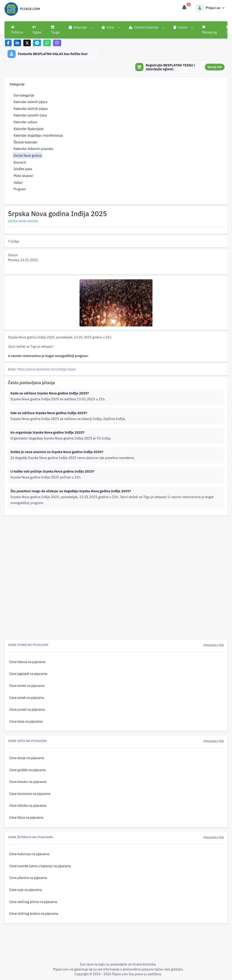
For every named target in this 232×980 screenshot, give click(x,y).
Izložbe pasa (23, 169)
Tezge (55, 30)
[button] (81, 27)
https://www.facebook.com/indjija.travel (46, 369)
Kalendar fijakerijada (29, 129)
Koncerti (20, 162)
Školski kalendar (26, 142)
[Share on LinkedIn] (18, 43)
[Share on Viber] (57, 43)
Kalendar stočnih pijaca (31, 109)
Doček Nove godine (28, 156)
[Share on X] (27, 43)
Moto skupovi (23, 176)
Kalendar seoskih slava (30, 115)
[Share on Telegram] (37, 43)
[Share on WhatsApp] (47, 43)
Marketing (209, 30)
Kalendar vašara (25, 122)
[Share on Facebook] (8, 43)
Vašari (18, 182)
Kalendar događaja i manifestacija (38, 135)
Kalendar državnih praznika (33, 149)
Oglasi (37, 30)
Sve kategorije (24, 95)
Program (20, 189)
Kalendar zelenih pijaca (30, 102)
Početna (17, 30)
